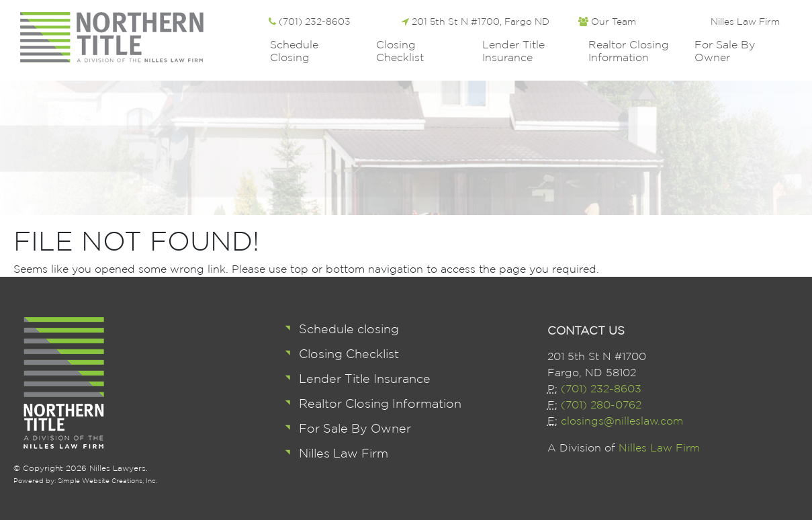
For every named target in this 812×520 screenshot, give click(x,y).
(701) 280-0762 (601, 404)
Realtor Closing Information (629, 51)
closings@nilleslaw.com (622, 421)
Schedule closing (294, 51)
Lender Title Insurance (513, 51)
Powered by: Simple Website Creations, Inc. (85, 481)
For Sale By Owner (725, 51)
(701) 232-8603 (310, 21)
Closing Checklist (400, 51)
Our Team (607, 21)
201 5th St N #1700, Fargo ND (476, 21)
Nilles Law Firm (745, 21)
